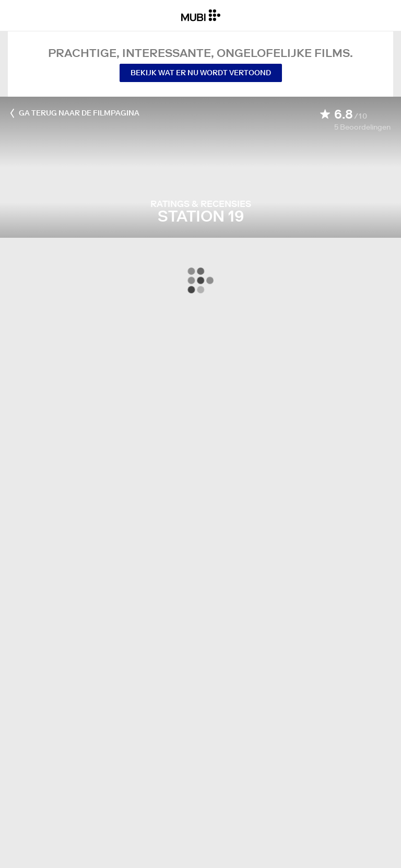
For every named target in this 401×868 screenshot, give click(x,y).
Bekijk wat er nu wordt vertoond (201, 73)
